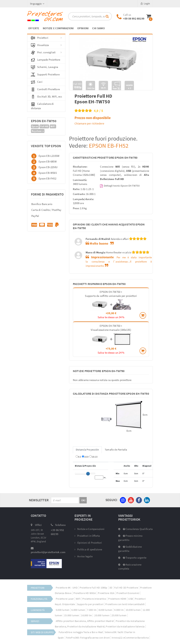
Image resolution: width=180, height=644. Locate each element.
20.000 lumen (102, 615)
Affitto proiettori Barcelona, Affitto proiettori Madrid (85, 621)
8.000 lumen (105, 610)
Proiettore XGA (106, 593)
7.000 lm (92, 610)
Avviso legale (84, 556)
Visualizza (46, 45)
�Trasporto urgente (132, 558)
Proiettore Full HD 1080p (93, 588)
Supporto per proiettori (90, 604)
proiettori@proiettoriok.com (48, 552)
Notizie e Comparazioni (90, 529)
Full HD (44, 126)
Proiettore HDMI (117, 599)
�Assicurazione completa (130, 567)
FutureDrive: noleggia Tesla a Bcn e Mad (81, 632)
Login (145, 3)
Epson (35, 126)
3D (111, 588)
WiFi (53, 126)
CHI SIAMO (98, 28)
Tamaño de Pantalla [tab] (116, 450)
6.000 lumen (78, 610)
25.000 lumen (119, 615)
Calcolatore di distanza (42, 106)
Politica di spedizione (88, 549)
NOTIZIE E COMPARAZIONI (58, 28)
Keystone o (38, 131)
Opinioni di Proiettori (88, 543)
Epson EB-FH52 (47, 178)
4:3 (78, 457)
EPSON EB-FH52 (108, 146)
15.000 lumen (72, 615)
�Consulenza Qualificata (135, 529)
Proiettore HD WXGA (85, 593)
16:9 (85, 457)
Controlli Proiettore (45, 89)
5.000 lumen (63, 610)
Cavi (37, 82)
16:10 (93, 457)
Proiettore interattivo (94, 599)
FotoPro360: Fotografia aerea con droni (88, 638)
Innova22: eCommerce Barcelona (130, 638)
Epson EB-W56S (48, 173)
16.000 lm (86, 615)
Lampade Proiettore (46, 60)
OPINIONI (83, 28)
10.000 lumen (133, 610)
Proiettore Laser (65, 599)
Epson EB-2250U (48, 167)
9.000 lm (119, 610)
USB (131, 599)
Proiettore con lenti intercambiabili (125, 604)
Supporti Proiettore (45, 75)
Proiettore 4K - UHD (67, 588)
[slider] (88, 474)
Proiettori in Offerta (87, 536)
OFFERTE (34, 28)
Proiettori (46, 38)
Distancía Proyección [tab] (87, 450)
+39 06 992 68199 (134, 18)
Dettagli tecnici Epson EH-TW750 (120, 186)
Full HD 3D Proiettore (126, 588)
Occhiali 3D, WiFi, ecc (47, 97)
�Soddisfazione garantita (130, 549)
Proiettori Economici (128, 593)
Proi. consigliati (46, 53)
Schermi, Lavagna (45, 67)
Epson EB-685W (48, 161)
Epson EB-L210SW (49, 156)
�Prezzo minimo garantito (130, 538)
